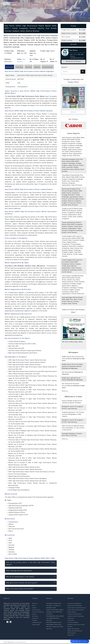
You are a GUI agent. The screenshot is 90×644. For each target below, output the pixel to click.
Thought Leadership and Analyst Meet (37, 623)
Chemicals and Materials (75, 606)
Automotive (71, 621)
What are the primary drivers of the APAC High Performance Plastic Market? (31, 564)
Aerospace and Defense (74, 604)
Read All (65, 395)
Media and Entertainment (75, 632)
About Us (12, 8)
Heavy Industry (72, 613)
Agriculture (71, 636)
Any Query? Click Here (73, 62)
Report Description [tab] (12, 67)
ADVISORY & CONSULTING (54, 604)
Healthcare (71, 619)
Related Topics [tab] (54, 67)
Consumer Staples (73, 623)
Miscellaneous (72, 634)
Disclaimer (35, 617)
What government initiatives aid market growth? (31, 583)
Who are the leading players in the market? (31, 577)
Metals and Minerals (74, 630)
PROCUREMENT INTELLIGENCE (55, 617)
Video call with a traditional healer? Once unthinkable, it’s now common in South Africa (73, 432)
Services (21, 8)
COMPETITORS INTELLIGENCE (55, 611)
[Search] (83, 72)
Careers (34, 609)
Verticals (49, 8)
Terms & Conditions (38, 613)
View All (74, 112)
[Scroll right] (57, 67)
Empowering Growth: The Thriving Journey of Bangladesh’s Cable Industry (73, 418)
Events (67, 8)
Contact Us (8, 13)
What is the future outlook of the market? (31, 589)
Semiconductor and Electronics (77, 609)
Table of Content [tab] (41, 67)
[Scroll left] (5, 67)
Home (5, 8)
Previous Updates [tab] (27, 67)
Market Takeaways (78, 8)
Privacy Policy (36, 611)
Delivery (34, 615)
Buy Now (73, 45)
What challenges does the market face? (31, 571)
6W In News (59, 8)
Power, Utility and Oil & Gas (76, 611)
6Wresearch (11, 643)
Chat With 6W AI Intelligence (79, 641)
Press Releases (38, 8)
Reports (28, 8)
